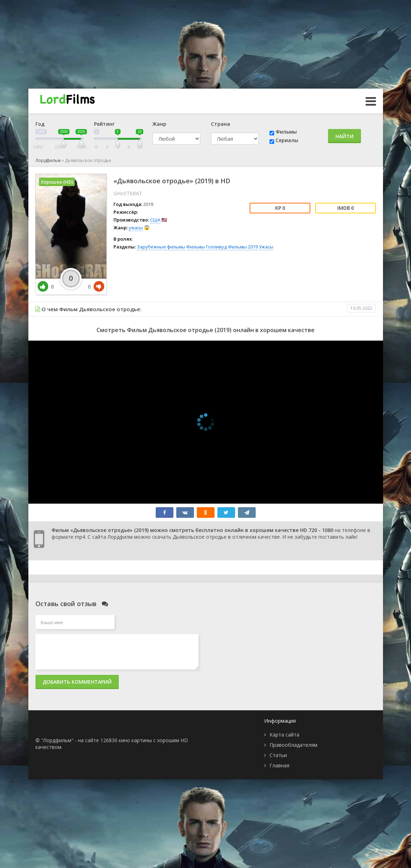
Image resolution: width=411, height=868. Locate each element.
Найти (345, 136)
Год (40, 124)
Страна (221, 124)
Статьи (278, 755)
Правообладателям (293, 745)
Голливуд (216, 247)
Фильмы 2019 (243, 247)
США (155, 220)
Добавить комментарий (77, 682)
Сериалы (287, 140)
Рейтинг (104, 124)
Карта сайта (284, 735)
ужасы (136, 228)
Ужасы (266, 247)
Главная (279, 765)
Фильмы (286, 132)
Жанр (159, 124)
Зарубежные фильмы (161, 247)
